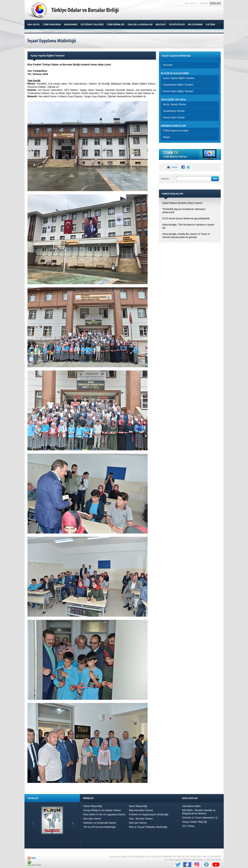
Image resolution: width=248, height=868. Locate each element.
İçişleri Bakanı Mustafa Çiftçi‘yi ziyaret (182, 203)
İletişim (167, 137)
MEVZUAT (161, 24)
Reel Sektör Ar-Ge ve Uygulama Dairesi (104, 815)
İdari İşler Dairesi (92, 819)
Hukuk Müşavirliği (93, 806)
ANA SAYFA (190, 3)
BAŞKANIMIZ (71, 24)
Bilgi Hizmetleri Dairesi (141, 810)
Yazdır (174, 167)
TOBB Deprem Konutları (176, 131)
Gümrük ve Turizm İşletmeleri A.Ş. (200, 818)
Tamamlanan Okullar (174, 111)
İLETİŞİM (204, 3)
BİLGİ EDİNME (195, 24)
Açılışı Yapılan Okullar (175, 104)
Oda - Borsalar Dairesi (141, 819)
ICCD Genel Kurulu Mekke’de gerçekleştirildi (186, 219)
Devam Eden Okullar (174, 118)
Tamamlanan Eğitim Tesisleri (178, 85)
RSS (34, 858)
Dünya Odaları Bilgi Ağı (195, 822)
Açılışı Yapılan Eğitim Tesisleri (179, 78)
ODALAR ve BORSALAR (140, 24)
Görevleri (168, 65)
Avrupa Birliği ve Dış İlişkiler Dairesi (102, 810)
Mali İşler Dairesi (138, 823)
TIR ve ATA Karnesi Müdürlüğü (99, 827)
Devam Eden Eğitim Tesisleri (178, 91)
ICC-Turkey (188, 826)
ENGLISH (215, 3)
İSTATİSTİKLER (177, 24)
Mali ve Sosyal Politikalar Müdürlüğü (148, 827)
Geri (33, 824)
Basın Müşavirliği (138, 806)
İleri (72, 824)
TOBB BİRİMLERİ (116, 24)
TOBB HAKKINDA (52, 24)
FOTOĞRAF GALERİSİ (92, 24)
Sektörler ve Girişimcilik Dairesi (100, 823)
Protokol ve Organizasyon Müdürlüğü (149, 815)
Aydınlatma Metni (192, 806)
